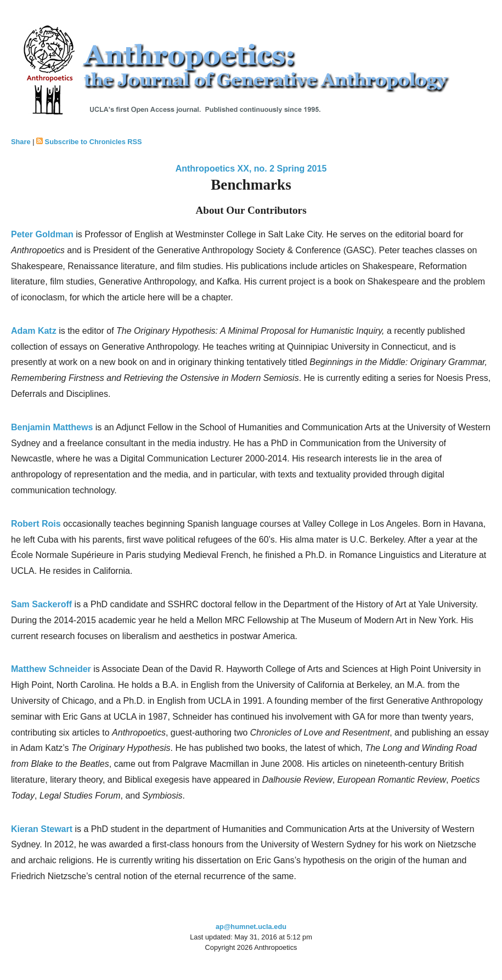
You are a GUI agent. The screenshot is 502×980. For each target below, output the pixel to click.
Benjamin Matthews (52, 427)
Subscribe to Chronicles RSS (94, 142)
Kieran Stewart (42, 829)
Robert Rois (36, 524)
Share (21, 142)
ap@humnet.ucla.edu (251, 927)
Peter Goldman (42, 234)
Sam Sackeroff (41, 604)
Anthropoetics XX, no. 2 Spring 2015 (251, 169)
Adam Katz (34, 331)
